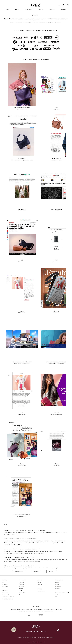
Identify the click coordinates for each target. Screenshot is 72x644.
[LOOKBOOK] (36, 572)
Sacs (3, 582)
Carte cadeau (5, 586)
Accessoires (5, 584)
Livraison (57, 582)
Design (21, 591)
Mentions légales (59, 595)
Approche (22, 586)
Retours (57, 584)
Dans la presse (23, 595)
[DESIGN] (51, 572)
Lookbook (40, 584)
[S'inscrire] (41, 615)
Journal (39, 582)
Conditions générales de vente (62, 593)
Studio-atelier (22, 593)
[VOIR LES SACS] (19, 572)
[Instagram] (58, 630)
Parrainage (58, 588)
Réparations (58, 586)
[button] (67, 5)
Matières (21, 588)
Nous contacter (41, 591)
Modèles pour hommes (7, 599)
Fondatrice (22, 582)
